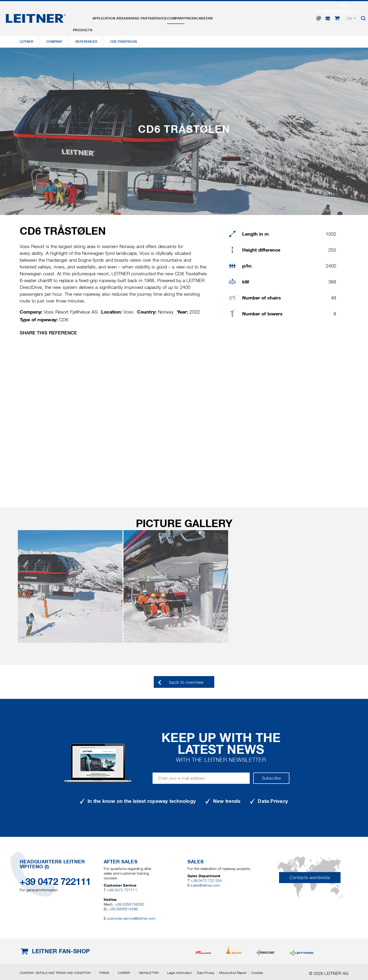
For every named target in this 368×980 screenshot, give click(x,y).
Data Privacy (206, 973)
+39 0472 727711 (122, 890)
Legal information (180, 973)
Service (181, 17)
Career (124, 973)
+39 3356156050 (129, 904)
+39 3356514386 (123, 909)
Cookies (257, 973)
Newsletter (149, 973)
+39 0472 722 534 (206, 881)
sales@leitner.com (205, 885)
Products (86, 17)
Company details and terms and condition (55, 973)
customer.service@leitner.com (131, 918)
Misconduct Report (233, 973)
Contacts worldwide (310, 878)
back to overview (186, 682)
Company (203, 17)
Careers (244, 17)
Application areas (119, 17)
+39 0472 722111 (55, 882)
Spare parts (155, 17)
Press (224, 17)
